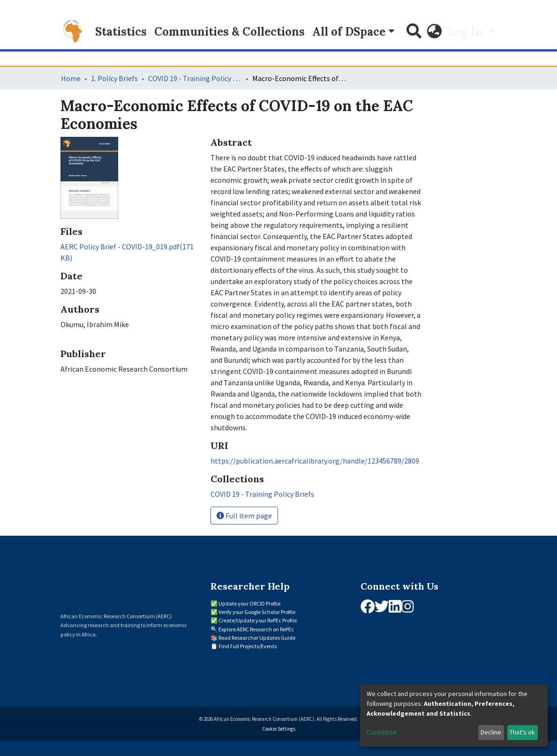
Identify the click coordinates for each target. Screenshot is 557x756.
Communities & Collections (230, 32)
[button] (435, 32)
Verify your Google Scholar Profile (257, 612)
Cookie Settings (279, 729)
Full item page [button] (244, 516)
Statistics (121, 32)
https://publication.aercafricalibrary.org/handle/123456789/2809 (315, 461)
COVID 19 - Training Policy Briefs (195, 78)
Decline (491, 732)
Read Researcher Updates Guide (257, 638)
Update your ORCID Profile (249, 603)
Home (71, 78)
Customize (382, 732)
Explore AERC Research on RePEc (256, 629)
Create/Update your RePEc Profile (258, 620)
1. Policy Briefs (114, 78)
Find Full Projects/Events (248, 646)
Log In (467, 32)
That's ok (522, 732)
